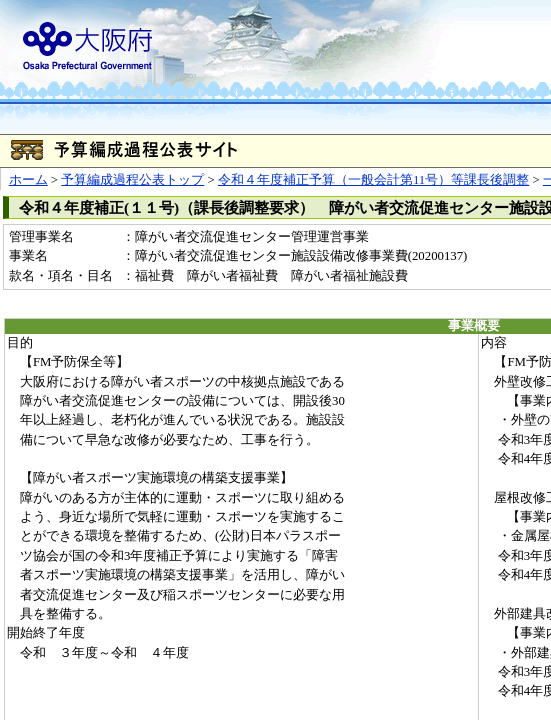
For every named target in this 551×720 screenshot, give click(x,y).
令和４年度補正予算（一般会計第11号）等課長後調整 (373, 180)
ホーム (28, 180)
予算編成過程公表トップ (132, 180)
